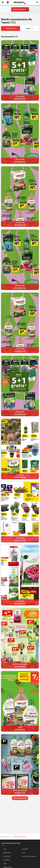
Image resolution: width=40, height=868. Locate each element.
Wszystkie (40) (11, 28)
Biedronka (7, 853)
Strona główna (5, 837)
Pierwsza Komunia (20, 9)
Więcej (29, 28)
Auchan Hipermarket (29, 856)
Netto (24, 853)
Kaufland (25, 849)
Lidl (5, 849)
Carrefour (7, 860)
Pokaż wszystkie (20, 798)
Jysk (5, 864)
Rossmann (7, 856)
